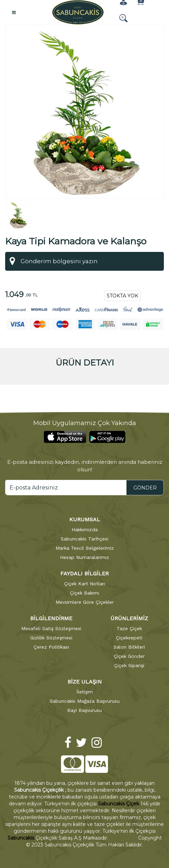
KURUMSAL (85, 519)
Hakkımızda (85, 529)
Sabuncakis (21, 837)
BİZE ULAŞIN (85, 681)
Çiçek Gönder (129, 655)
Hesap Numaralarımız (84, 557)
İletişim (85, 691)
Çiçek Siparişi (129, 665)
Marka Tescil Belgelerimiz (85, 547)
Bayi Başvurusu (84, 710)
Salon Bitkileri (129, 646)
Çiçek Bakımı (84, 592)
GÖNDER (145, 487)
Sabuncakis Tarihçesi (84, 538)
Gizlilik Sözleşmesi (51, 637)
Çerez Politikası (51, 646)
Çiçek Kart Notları (85, 583)
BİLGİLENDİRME (51, 618)
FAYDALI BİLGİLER (84, 573)
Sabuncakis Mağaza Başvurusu (85, 700)
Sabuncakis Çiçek (119, 803)
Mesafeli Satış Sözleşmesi (51, 628)
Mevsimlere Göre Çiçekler (85, 601)
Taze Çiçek (129, 628)
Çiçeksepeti (129, 637)
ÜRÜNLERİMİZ (129, 618)
